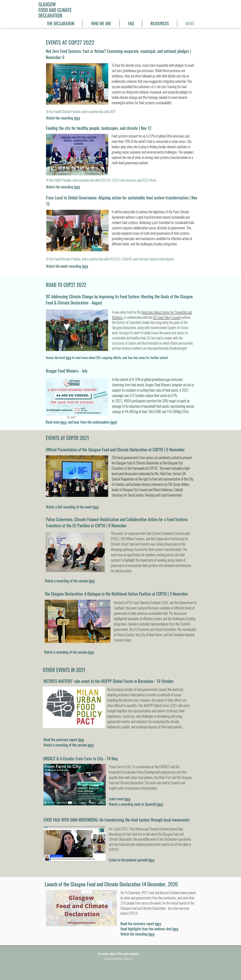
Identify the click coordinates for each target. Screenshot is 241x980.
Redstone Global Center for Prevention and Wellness (152, 315)
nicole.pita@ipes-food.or (118, 959)
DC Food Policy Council (167, 317)
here (77, 118)
